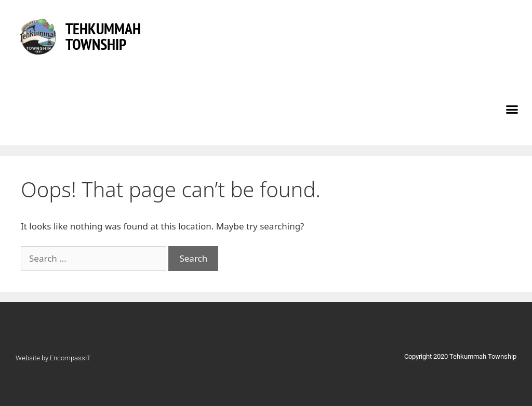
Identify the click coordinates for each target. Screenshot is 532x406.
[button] (512, 109)
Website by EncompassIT (53, 358)
